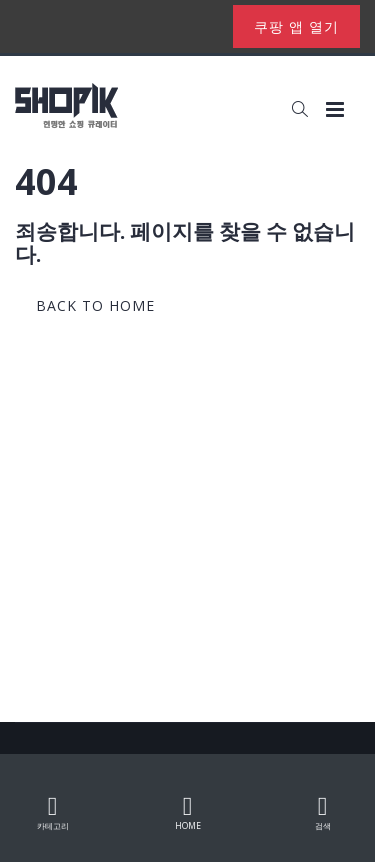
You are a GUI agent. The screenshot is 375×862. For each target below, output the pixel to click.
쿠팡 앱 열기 (296, 26)
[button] (299, 109)
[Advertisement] (187, 524)
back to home (95, 305)
